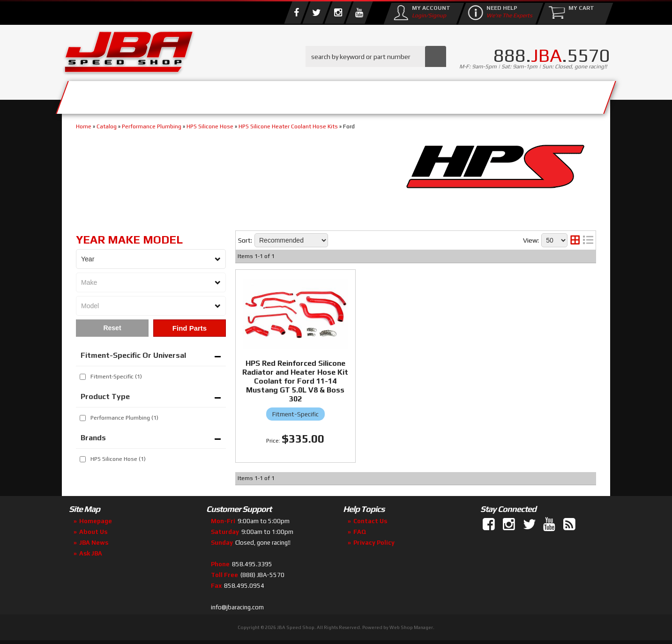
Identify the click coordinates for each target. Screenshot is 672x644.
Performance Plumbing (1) (124, 418)
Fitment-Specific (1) (116, 377)
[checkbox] (83, 377)
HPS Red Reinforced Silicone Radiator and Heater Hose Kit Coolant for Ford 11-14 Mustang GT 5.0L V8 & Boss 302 (295, 381)
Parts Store (295, 95)
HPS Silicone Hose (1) (118, 459)
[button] (376, 56)
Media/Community (415, 95)
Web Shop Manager (411, 627)
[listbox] (151, 259)
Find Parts (190, 328)
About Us (199, 95)
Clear (112, 328)
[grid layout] (575, 240)
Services (114, 95)
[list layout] (588, 240)
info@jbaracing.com (237, 607)
